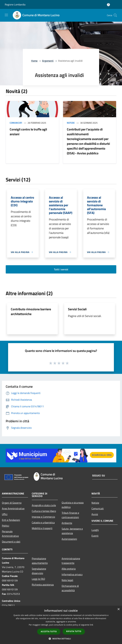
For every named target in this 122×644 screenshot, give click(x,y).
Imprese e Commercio (43, 517)
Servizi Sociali (77, 309)
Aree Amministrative (13, 508)
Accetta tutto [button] (49, 631)
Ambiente (67, 523)
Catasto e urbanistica (43, 522)
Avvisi (95, 514)
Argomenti (48, 61)
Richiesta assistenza (43, 585)
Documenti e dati (11, 542)
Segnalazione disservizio (39, 571)
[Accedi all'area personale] (108, 5)
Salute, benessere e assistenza (72, 531)
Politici (6, 526)
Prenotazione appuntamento (40, 561)
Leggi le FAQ (38, 579)
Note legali (67, 580)
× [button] (118, 609)
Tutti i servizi (61, 269)
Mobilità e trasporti (42, 528)
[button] (61, 639)
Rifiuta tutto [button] (74, 631)
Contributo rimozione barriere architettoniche (31, 311)
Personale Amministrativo (10, 534)
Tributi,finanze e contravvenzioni (70, 515)
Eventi (95, 536)
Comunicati (16, 123)
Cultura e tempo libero (44, 511)
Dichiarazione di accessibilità (70, 588)
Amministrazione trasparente (71, 561)
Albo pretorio (69, 569)
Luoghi (95, 530)
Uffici (5, 514)
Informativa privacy (72, 574)
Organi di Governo (12, 503)
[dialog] (61, 625)
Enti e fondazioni (11, 520)
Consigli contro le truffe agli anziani (28, 132)
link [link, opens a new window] (92, 625)
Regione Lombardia (15, 4)
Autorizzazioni (69, 539)
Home (34, 61)
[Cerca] (115, 15)
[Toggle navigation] (6, 15)
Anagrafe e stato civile (44, 505)
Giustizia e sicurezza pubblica (73, 505)
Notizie (71, 123)
